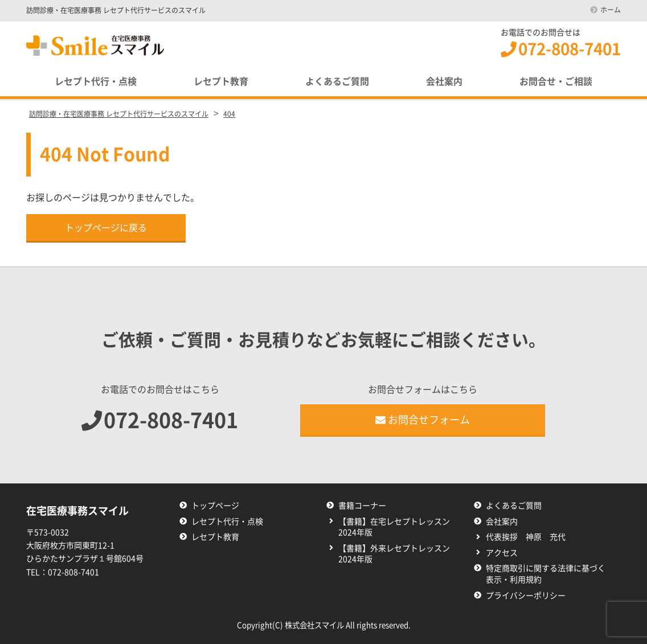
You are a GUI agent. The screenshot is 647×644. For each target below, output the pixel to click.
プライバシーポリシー (526, 596)
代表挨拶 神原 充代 (526, 537)
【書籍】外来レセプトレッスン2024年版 (394, 554)
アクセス (502, 553)
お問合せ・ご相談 (556, 81)
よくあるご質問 (337, 81)
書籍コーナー (362, 506)
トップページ (215, 506)
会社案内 (444, 81)
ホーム (611, 10)
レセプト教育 (221, 81)
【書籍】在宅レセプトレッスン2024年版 (394, 527)
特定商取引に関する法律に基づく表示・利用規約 (546, 574)
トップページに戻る (106, 228)
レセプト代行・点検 (96, 81)
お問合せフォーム (423, 420)
